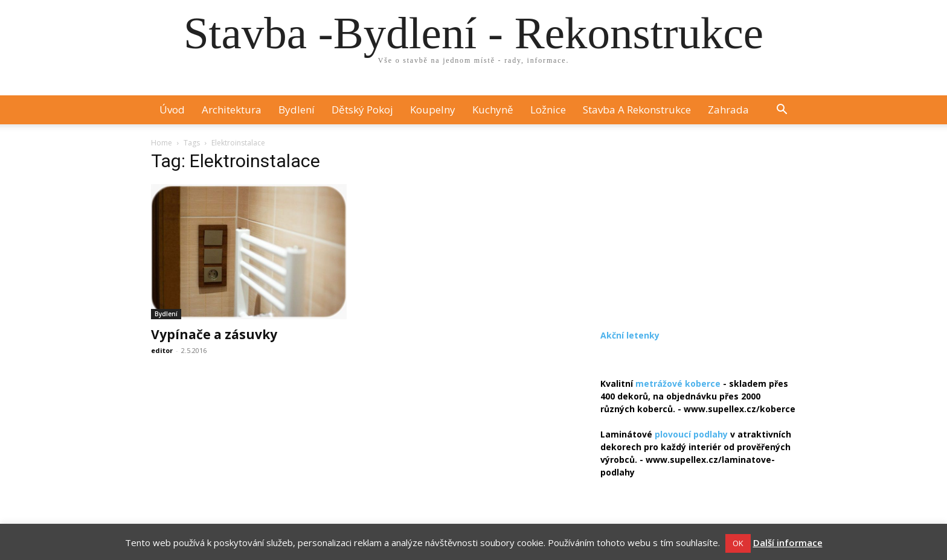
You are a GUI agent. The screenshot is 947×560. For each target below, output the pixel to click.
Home (162, 143)
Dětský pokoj (362, 110)
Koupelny (433, 110)
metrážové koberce (678, 383)
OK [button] (738, 543)
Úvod (172, 110)
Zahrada (728, 110)
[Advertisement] (698, 231)
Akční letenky (630, 335)
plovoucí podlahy (691, 434)
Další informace (788, 542)
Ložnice (548, 110)
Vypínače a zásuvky (214, 334)
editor (162, 350)
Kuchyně (493, 110)
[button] (782, 111)
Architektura (232, 110)
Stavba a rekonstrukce (637, 110)
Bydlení (297, 110)
